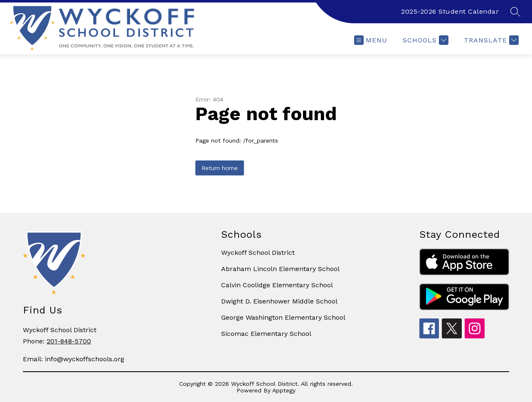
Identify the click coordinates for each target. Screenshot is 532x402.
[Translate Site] (490, 40)
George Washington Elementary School (283, 317)
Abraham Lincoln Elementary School (280, 269)
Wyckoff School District (258, 253)
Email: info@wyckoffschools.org (74, 359)
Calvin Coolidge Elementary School (277, 285)
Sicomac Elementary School (266, 334)
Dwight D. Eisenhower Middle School (279, 301)
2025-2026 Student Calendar (450, 11)
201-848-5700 (69, 341)
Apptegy (284, 390)
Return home (220, 168)
